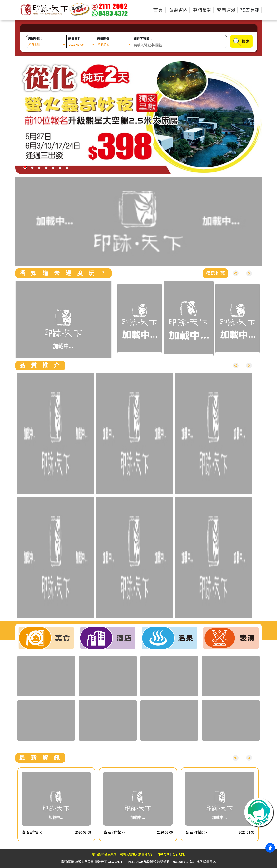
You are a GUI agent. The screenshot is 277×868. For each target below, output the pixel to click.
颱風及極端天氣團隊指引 (137, 854)
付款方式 (163, 854)
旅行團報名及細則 (104, 854)
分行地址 (179, 854)
